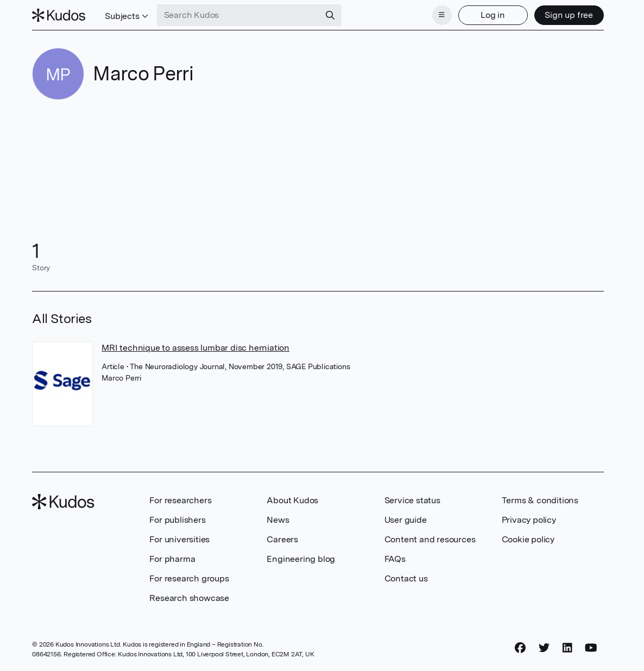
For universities (179, 539)
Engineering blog (301, 559)
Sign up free (569, 15)
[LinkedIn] (567, 648)
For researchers (180, 500)
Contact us (406, 578)
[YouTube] (591, 648)
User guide (406, 520)
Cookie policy (528, 539)
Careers (282, 539)
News (278, 520)
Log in (493, 15)
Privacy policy (529, 520)
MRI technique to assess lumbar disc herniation (195, 348)
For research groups (189, 578)
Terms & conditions (540, 500)
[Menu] (442, 15)
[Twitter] (544, 648)
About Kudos (292, 500)
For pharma (172, 559)
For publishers (177, 520)
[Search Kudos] (238, 15)
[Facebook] (520, 648)
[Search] (330, 15)
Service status (412, 500)
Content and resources (430, 539)
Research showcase (189, 598)
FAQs (395, 559)
